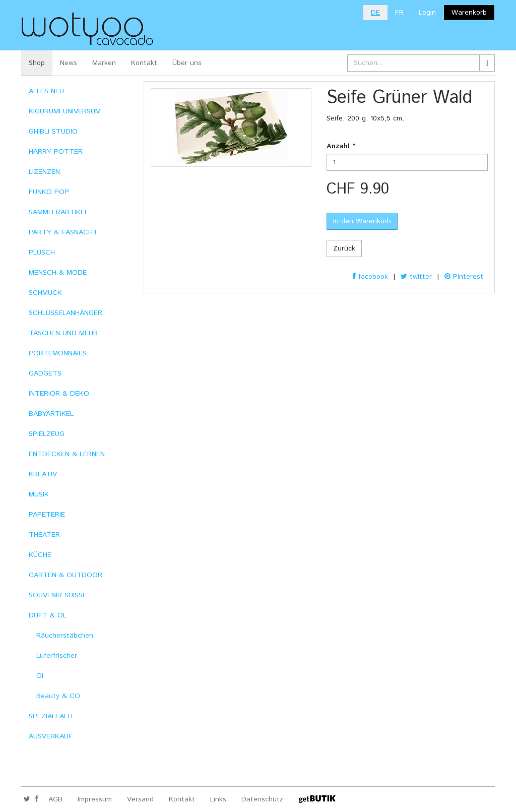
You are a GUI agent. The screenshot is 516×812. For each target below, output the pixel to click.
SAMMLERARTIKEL (58, 212)
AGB (55, 799)
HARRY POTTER (56, 152)
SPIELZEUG (47, 434)
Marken (104, 63)
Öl (40, 676)
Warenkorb (469, 13)
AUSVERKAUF (51, 736)
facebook (370, 277)
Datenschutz (262, 799)
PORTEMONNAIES (58, 353)
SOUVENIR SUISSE (58, 595)
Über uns (187, 63)
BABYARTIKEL (51, 414)
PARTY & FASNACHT (63, 232)
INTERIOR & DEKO (59, 394)
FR (399, 13)
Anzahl (341, 146)
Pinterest (464, 277)
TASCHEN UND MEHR (63, 333)
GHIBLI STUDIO (53, 132)
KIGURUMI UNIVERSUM (65, 111)
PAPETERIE (47, 515)
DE (375, 13)
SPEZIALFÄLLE (52, 716)
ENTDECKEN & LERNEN (67, 454)
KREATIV (43, 474)
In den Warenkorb (362, 221)
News (69, 63)
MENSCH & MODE (58, 273)
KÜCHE (40, 555)
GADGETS (45, 373)
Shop (37, 63)
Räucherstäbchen (65, 636)
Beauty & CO (58, 696)
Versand (140, 799)
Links (218, 799)
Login (427, 13)
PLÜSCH (42, 253)
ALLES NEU (46, 91)
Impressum (95, 799)
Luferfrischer (57, 656)
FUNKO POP (49, 192)
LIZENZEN (44, 172)
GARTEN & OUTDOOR (66, 575)
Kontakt (144, 63)
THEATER (44, 535)
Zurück (344, 248)
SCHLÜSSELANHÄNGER (66, 313)
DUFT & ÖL (48, 615)
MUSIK (39, 494)
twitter (416, 277)
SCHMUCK (45, 293)
